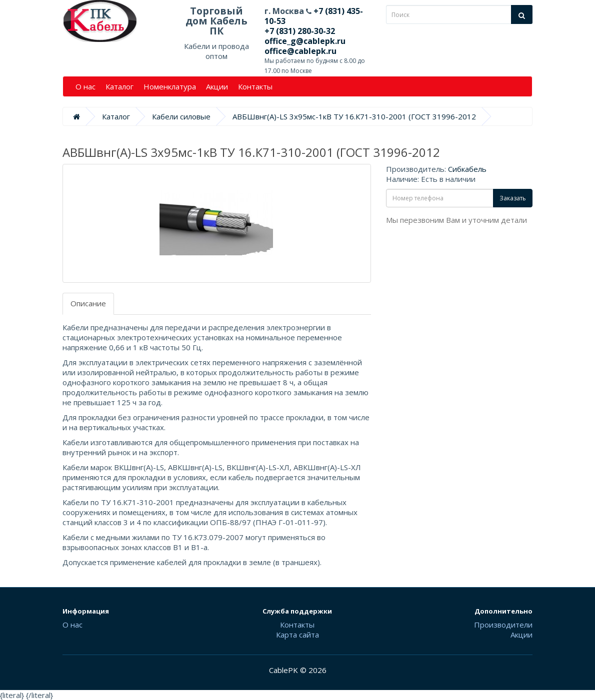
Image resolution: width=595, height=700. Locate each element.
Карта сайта (297, 635)
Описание (88, 303)
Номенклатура (170, 86)
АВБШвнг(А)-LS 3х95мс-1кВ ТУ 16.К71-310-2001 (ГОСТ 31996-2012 (354, 116)
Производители (503, 625)
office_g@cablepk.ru (305, 41)
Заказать (513, 198)
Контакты (255, 86)
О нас (85, 86)
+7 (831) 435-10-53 (314, 16)
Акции (217, 86)
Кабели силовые (181, 116)
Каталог (119, 86)
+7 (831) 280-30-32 (300, 31)
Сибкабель (467, 169)
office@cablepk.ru (300, 51)
